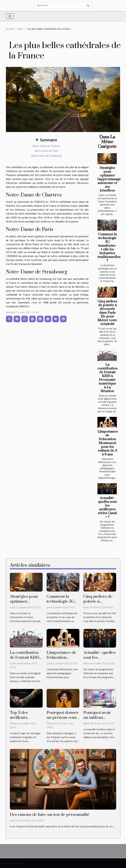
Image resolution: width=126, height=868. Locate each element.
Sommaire (48, 140)
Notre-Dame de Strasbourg (46, 156)
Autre (20, 29)
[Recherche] (63, 5)
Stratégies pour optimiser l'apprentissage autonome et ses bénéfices (109, 179)
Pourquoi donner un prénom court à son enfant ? (63, 718)
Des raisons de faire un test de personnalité (50, 815)
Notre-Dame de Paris (46, 151)
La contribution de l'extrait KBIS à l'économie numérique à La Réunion (107, 378)
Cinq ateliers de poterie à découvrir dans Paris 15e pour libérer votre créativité (107, 313)
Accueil (10, 29)
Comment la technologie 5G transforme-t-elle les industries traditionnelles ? (109, 248)
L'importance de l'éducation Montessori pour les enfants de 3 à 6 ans (108, 443)
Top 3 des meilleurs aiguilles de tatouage (20, 720)
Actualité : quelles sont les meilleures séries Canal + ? (107, 507)
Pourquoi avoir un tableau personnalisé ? (97, 718)
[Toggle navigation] (10, 16)
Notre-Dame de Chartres (46, 146)
